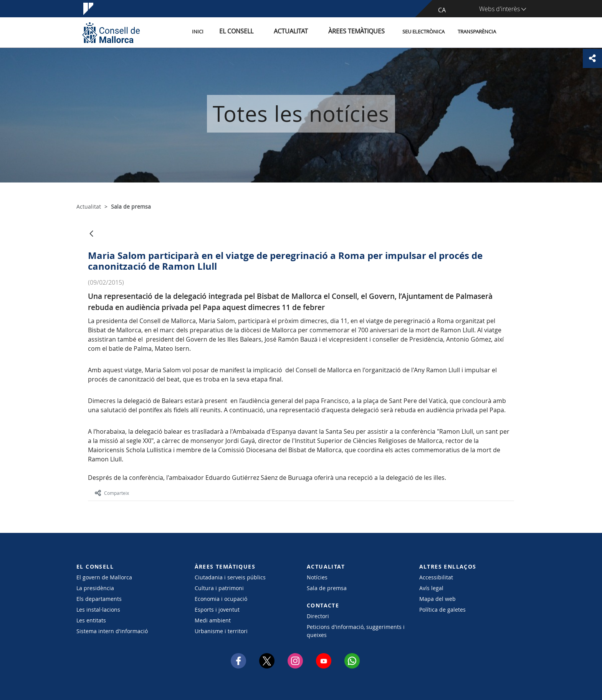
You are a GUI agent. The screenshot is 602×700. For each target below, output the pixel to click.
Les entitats (91, 620)
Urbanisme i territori (221, 631)
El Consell (257, 32)
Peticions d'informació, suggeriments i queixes (356, 631)
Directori (318, 616)
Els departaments (99, 599)
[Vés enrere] (91, 234)
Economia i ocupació (221, 599)
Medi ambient (213, 620)
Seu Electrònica (423, 32)
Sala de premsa (327, 588)
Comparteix (112, 493)
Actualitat (305, 32)
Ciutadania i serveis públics (230, 577)
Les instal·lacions (98, 610)
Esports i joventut (217, 610)
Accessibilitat (436, 577)
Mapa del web (437, 599)
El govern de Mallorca (104, 577)
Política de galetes (442, 610)
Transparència (477, 32)
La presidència (95, 588)
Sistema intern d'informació (112, 631)
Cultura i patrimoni (219, 588)
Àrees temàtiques (360, 32)
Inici (225, 32)
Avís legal (431, 588)
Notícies (317, 577)
